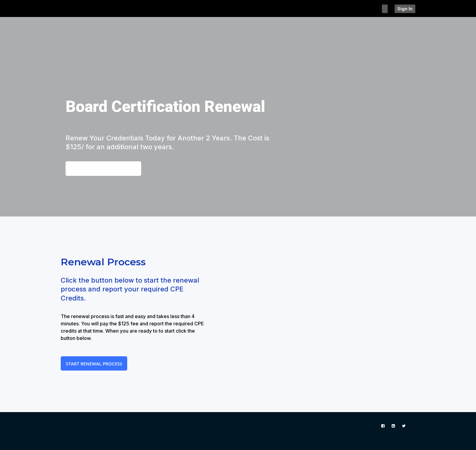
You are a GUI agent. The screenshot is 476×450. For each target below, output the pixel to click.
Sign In (407, 8)
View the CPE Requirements (106, 169)
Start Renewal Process (97, 365)
